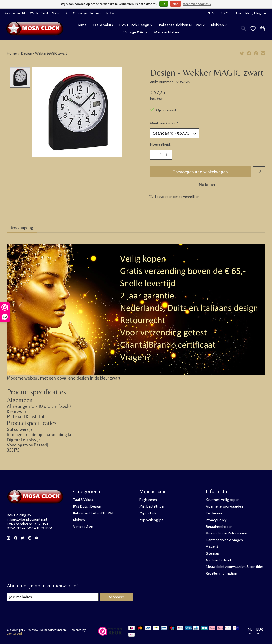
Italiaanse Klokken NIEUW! (93, 513)
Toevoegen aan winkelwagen (200, 172)
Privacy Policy (216, 520)
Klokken (79, 520)
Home (81, 25)
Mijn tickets (148, 513)
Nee (176, 4)
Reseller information (221, 573)
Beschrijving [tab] (22, 227)
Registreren (148, 500)
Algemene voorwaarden (224, 506)
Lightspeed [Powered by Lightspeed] (14, 634)
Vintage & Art (83, 527)
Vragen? (212, 546)
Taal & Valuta (103, 25)
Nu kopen (208, 185)
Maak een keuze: (164, 123)
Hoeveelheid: (160, 144)
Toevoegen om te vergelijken (174, 197)
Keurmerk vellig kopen (223, 500)
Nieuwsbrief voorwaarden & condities (235, 567)
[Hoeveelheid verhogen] (166, 155)
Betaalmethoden (219, 527)
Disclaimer (214, 513)
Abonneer (116, 597)
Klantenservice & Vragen (224, 540)
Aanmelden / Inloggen (251, 13)
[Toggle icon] (243, 29)
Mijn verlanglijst (151, 520)
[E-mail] (53, 597)
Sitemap (212, 553)
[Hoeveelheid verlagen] (156, 155)
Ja (164, 4)
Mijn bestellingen (152, 506)
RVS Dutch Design (87, 506)
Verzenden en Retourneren (226, 533)
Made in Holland (167, 32)
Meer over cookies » (197, 4)
